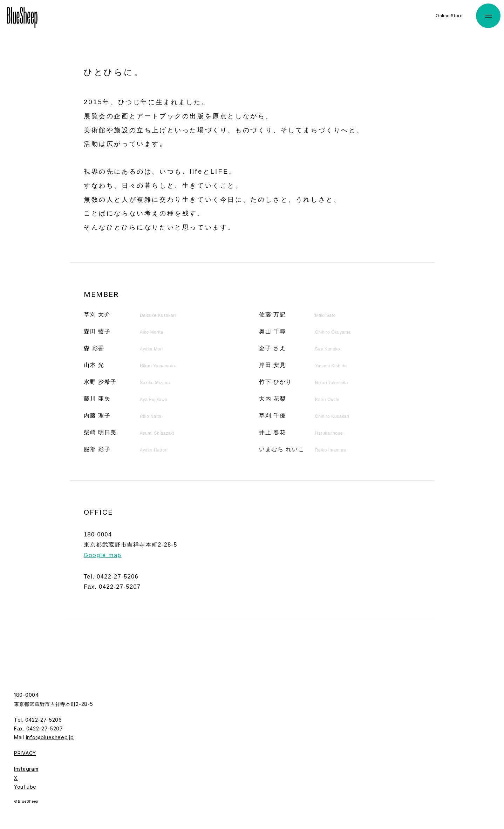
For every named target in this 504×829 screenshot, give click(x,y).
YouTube (25, 787)
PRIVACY (25, 753)
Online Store (449, 16)
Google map (103, 555)
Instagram (26, 769)
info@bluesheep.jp (50, 737)
